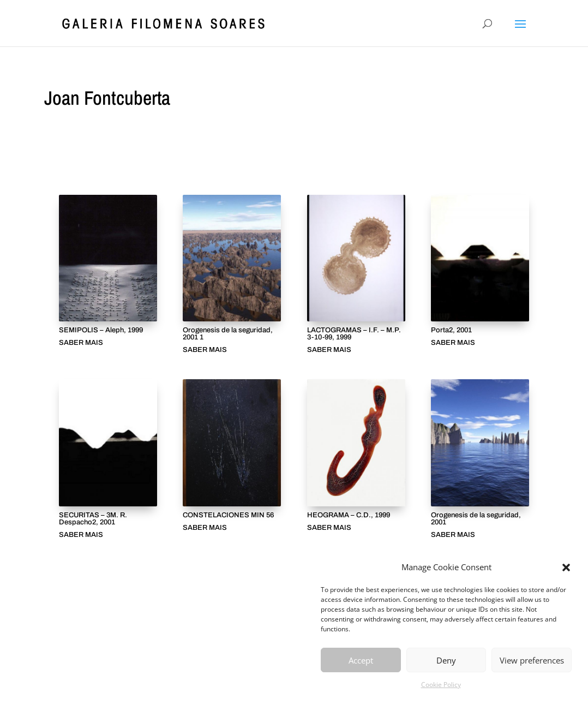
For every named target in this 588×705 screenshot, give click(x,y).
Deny (446, 660)
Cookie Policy (441, 685)
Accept (361, 660)
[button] (566, 567)
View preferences (532, 660)
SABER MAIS (81, 343)
